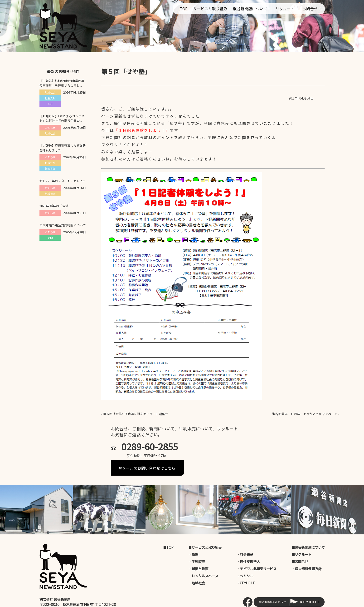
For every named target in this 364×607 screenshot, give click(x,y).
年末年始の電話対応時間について (63, 225)
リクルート (285, 9)
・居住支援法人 (248, 547)
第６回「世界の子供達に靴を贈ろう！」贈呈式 (136, 414)
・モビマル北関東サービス (257, 554)
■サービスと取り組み (205, 532)
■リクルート (301, 540)
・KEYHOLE (246, 568)
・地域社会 (197, 568)
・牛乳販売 (197, 547)
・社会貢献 (245, 540)
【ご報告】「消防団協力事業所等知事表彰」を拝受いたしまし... (62, 83)
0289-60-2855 (150, 447)
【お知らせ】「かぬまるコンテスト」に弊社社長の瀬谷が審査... (62, 118)
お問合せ (310, 9)
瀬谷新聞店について (250, 9)
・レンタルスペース (203, 561)
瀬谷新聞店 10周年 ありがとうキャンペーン (305, 414)
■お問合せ (300, 547)
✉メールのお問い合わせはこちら (218, 449)
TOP (184, 9)
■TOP (168, 532)
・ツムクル (245, 561)
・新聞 (193, 540)
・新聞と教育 (198, 554)
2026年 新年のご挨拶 (54, 206)
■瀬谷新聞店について (308, 532)
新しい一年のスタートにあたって (63, 181)
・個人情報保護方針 (306, 554)
